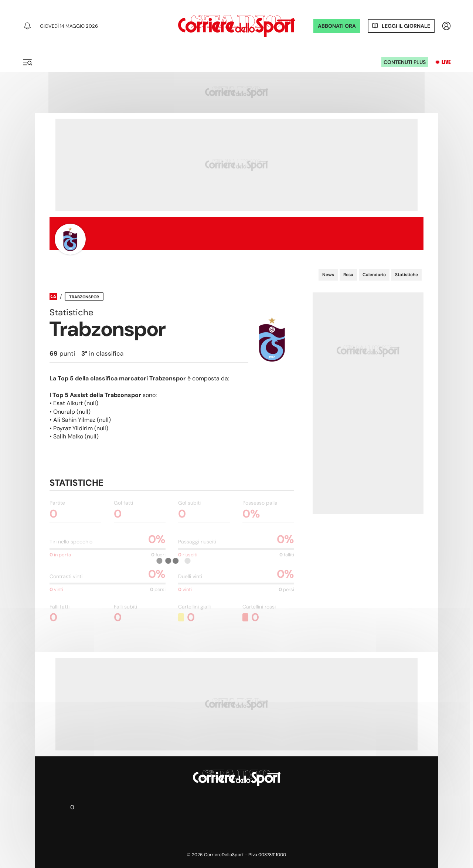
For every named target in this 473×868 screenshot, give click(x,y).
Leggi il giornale (406, 26)
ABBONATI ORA (337, 26)
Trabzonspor (84, 297)
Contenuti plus (405, 62)
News (328, 275)
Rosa (348, 275)
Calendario (374, 275)
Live (446, 62)
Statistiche (406, 275)
